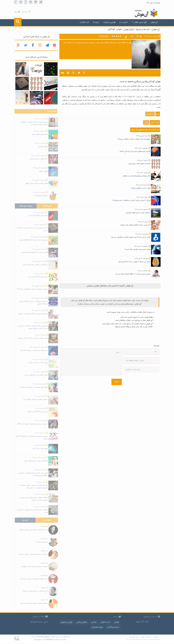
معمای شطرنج (83, 304)
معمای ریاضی (95, 304)
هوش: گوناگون (115, 29)
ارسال (117, 382)
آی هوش (154, 22)
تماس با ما (123, 22)
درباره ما (96, 22)
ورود (16, 12)
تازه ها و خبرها (143, 30)
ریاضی (116, 304)
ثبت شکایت (84, 22)
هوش (146, 122)
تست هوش (105, 304)
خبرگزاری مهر (150, 114)
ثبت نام (25, 12)
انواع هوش (129, 30)
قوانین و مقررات (109, 22)
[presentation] (134, 384)
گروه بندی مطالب (139, 22)
